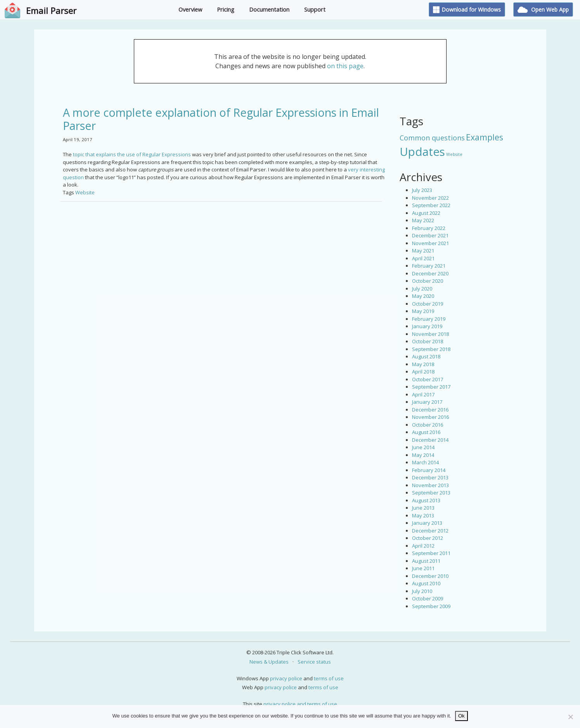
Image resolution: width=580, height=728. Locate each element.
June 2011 (423, 568)
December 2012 (430, 531)
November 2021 (430, 243)
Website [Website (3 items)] (454, 154)
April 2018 (423, 372)
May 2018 (423, 364)
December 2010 (430, 576)
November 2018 (430, 334)
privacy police (286, 678)
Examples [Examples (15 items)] (485, 137)
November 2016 (430, 417)
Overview (190, 10)
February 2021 (429, 266)
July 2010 (422, 591)
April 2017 (423, 394)
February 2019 (429, 319)
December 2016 (430, 410)
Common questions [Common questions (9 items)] (432, 138)
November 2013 (430, 485)
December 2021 (430, 235)
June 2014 (423, 447)
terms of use (329, 678)
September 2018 (431, 349)
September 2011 (431, 553)
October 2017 (428, 379)
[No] (570, 717)
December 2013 (430, 477)
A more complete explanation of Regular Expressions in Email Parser (221, 119)
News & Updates (269, 662)
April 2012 (423, 546)
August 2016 (426, 432)
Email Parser (51, 10)
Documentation (269, 10)
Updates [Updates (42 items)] (422, 152)
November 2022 (430, 198)
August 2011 (426, 561)
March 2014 (425, 462)
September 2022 (431, 205)
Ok (461, 716)
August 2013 (426, 500)
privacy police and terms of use (300, 704)
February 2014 (429, 470)
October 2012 (428, 538)
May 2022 (423, 220)
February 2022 (429, 228)
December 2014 (430, 440)
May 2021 (423, 251)
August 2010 (426, 583)
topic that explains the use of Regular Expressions (131, 154)
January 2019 (427, 326)
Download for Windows (467, 10)
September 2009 (431, 606)
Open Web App (543, 10)
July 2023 (422, 190)
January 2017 (427, 402)
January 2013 (427, 523)
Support (315, 10)
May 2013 (423, 515)
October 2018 (428, 341)
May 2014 (423, 455)
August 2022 (426, 213)
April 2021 (423, 258)
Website (85, 192)
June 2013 (423, 508)
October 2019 (428, 304)
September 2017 (431, 387)
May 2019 (423, 311)
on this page (345, 66)
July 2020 (422, 289)
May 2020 (423, 296)
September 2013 (431, 493)
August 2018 (426, 356)
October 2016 (428, 425)
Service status (314, 662)
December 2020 (430, 273)
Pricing (226, 10)
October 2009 (428, 598)
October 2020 (428, 281)
